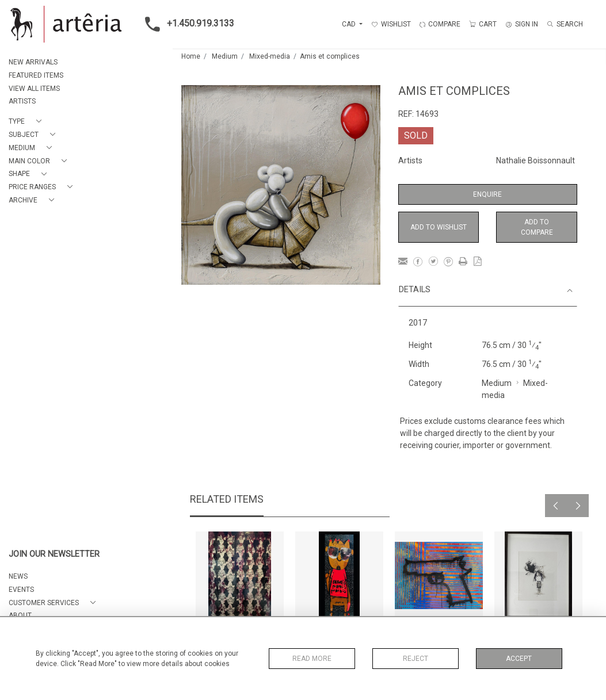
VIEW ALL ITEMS (34, 89)
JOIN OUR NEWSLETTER (54, 554)
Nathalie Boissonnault (536, 160)
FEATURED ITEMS (36, 75)
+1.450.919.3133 (186, 24)
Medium (225, 56)
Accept (519, 659)
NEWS (18, 576)
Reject (416, 659)
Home (191, 56)
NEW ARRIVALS (33, 62)
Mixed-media (270, 56)
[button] (27, 122)
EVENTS (21, 590)
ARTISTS (22, 101)
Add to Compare (537, 227)
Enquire (487, 194)
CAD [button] (350, 24)
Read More (312, 659)
